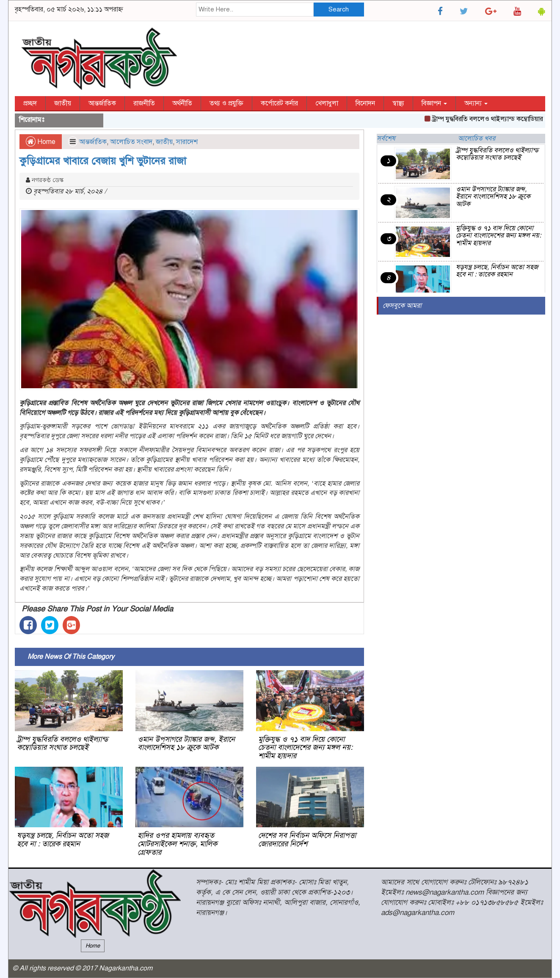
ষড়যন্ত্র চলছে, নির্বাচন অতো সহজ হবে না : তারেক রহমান (63, 840)
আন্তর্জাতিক (102, 103)
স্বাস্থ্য (398, 103)
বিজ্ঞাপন (434, 103)
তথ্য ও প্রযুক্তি (226, 103)
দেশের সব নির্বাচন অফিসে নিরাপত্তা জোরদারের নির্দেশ (307, 840)
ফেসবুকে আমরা (402, 306)
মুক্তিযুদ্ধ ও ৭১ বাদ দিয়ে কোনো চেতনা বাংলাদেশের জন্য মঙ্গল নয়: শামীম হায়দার (305, 748)
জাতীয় (63, 103)
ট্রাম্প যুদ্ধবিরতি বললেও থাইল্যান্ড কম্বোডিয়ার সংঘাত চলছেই (62, 743)
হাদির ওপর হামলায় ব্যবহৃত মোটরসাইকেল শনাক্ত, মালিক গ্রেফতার (177, 844)
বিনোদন (365, 103)
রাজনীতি (144, 103)
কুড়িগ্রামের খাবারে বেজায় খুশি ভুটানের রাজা (103, 161)
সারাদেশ (187, 142)
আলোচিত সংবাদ (131, 142)
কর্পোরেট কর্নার (279, 103)
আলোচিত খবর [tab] (477, 138)
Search (339, 9)
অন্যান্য (476, 103)
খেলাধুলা (327, 103)
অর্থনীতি (182, 103)
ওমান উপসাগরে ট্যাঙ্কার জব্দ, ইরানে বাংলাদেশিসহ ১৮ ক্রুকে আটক (186, 743)
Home (41, 142)
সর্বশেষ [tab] (386, 138)
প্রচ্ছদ (30, 103)
